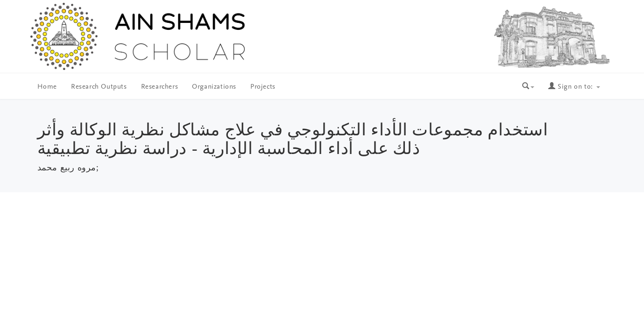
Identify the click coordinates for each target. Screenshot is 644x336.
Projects (263, 87)
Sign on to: (574, 87)
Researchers (160, 87)
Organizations (214, 87)
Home (47, 87)
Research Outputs (99, 87)
